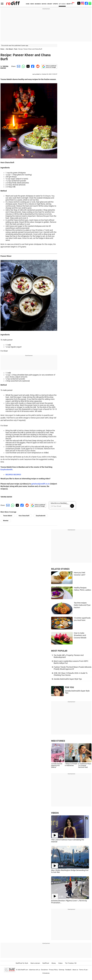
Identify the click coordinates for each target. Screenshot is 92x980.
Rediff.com (25, 970)
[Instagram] (83, 3)
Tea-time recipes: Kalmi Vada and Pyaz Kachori (82, 605)
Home (2, 49)
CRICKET (50, 4)
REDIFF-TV (70, 4)
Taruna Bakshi (8, 516)
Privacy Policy (53, 970)
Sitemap (62, 970)
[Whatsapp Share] (23, 66)
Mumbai (6, 521)
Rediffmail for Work (22, 963)
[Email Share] (18, 66)
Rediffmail (46, 963)
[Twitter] (79, 3)
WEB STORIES (58, 741)
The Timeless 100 (71, 963)
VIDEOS (55, 813)
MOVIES (44, 4)
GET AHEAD (62, 4)
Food (16, 49)
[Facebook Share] (33, 66)
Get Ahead (9, 49)
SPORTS (56, 4)
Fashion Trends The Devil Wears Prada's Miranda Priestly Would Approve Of (73, 668)
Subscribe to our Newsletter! (59, 503)
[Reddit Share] (37, 66)
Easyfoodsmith (6, 470)
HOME (28, 4)
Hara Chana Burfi (24, 516)
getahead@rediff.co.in (40, 484)
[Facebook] (86, 3)
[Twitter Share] (28, 66)
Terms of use (83, 970)
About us (75, 970)
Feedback (68, 970)
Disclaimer (44, 970)
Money (54, 963)
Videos (60, 963)
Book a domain (35, 963)
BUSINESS (38, 4)
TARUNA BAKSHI (4, 67)
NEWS (32, 4)
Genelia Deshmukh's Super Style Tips (68, 679)
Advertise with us (35, 970)
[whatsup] (90, 3)
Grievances (46, 973)
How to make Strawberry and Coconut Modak (80, 635)
